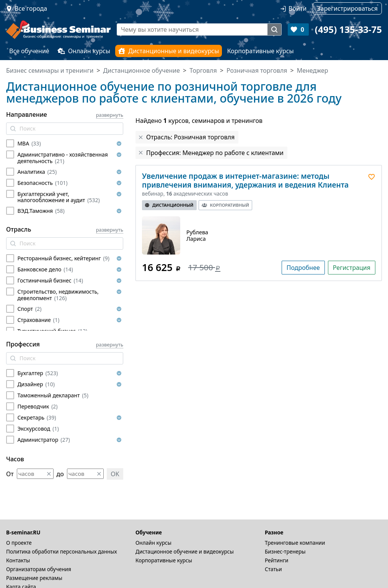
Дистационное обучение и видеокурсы (185, 551)
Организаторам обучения (39, 569)
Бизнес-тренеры (285, 551)
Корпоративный (225, 205)
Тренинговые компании (295, 543)
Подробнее (303, 268)
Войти (298, 8)
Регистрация (352, 268)
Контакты (18, 560)
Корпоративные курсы (260, 51)
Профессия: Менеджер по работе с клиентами (215, 153)
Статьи (273, 569)
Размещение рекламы (34, 578)
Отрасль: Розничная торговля (190, 137)
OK (115, 474)
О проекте (19, 543)
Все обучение (29, 51)
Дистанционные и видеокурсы (169, 51)
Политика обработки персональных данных (62, 551)
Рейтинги (277, 560)
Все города (31, 8)
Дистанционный (169, 205)
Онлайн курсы (84, 51)
